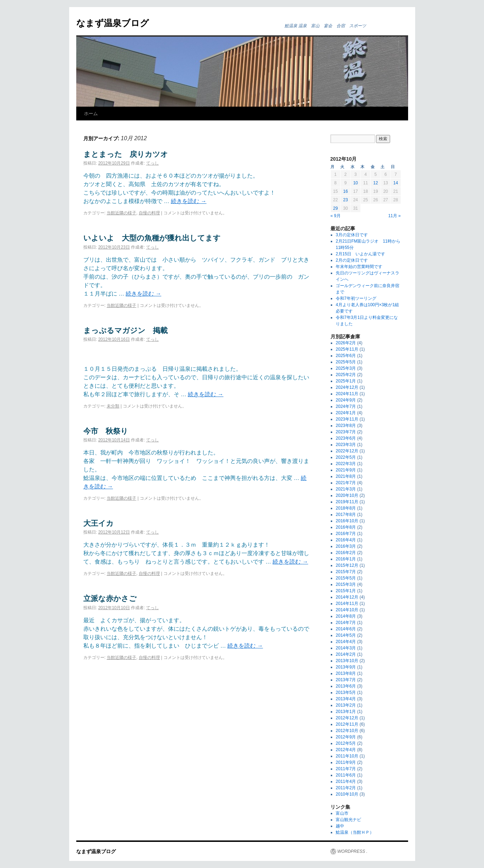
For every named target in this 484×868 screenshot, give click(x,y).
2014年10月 (347, 610)
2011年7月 (346, 769)
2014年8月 (346, 616)
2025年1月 (346, 381)
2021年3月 (346, 489)
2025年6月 (346, 356)
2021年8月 (346, 476)
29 (336, 208)
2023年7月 (346, 432)
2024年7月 (346, 406)
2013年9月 (346, 667)
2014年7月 (346, 623)
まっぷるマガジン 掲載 (126, 330)
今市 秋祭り (106, 431)
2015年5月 (346, 578)
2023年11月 (347, 419)
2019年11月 (347, 502)
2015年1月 (346, 591)
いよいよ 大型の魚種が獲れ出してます (152, 238)
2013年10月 (347, 661)
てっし (153, 163)
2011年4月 (346, 781)
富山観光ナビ (348, 820)
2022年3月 (346, 464)
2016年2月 (346, 553)
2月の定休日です (352, 260)
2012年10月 (347, 731)
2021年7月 (346, 483)
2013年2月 (346, 705)
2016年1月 (346, 559)
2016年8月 (346, 527)
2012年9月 (346, 737)
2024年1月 (346, 413)
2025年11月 (347, 349)
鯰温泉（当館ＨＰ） (355, 832)
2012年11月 (347, 724)
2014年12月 (347, 597)
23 (345, 200)
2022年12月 (347, 451)
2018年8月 (346, 508)
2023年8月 (346, 426)
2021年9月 (346, 470)
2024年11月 (347, 394)
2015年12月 (347, 565)
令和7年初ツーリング (356, 298)
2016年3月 (346, 546)
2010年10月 (347, 794)
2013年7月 (346, 680)
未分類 (113, 406)
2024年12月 (347, 387)
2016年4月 (346, 540)
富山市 (342, 813)
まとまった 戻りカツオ (126, 154)
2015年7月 (346, 572)
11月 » (395, 216)
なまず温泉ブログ (113, 23)
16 (345, 191)
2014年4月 (346, 642)
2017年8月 (346, 515)
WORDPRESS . (352, 851)
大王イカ (98, 523)
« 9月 (336, 216)
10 (355, 183)
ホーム (91, 114)
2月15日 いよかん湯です (360, 254)
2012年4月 (346, 750)
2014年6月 (346, 629)
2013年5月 (346, 692)
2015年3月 (346, 584)
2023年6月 (346, 438)
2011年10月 (347, 756)
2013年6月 (346, 686)
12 (375, 183)
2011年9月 (346, 762)
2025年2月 (346, 375)
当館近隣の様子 (121, 213)
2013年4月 (346, 699)
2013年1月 (346, 712)
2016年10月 (347, 521)
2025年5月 (346, 362)
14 (396, 183)
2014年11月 (347, 604)
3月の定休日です (352, 235)
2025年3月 (346, 368)
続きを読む (189, 201)
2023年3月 (346, 445)
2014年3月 (346, 648)
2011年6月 (346, 775)
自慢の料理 (149, 213)
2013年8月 (346, 673)
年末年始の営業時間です (359, 267)
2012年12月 (347, 718)
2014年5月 (346, 635)
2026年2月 (346, 343)
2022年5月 (346, 457)
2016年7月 (346, 534)
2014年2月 (346, 654)
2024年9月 (346, 400)
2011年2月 (346, 788)
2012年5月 (346, 743)
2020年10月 (347, 495)
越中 (340, 826)
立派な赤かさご (110, 598)
